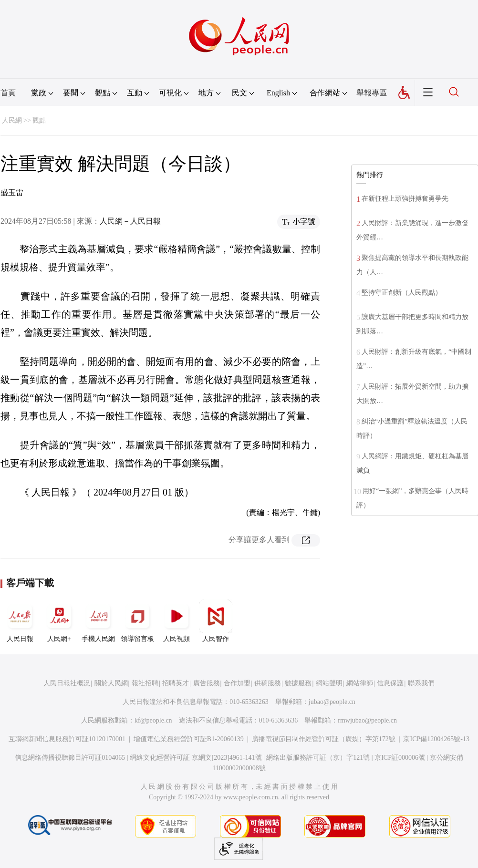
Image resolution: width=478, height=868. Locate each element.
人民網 (12, 120)
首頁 (8, 93)
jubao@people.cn (332, 702)
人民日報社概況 (67, 683)
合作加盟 (237, 683)
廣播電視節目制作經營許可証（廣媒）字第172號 (324, 739)
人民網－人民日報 (130, 221)
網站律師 (360, 683)
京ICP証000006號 (400, 758)
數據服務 (298, 683)
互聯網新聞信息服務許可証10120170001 (67, 739)
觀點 (39, 120)
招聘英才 (176, 683)
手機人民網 (98, 621)
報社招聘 (145, 683)
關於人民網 (111, 683)
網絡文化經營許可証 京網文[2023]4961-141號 (196, 758)
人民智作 (216, 621)
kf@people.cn (153, 720)
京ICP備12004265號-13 (436, 739)
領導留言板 (137, 621)
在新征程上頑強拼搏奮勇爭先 (405, 199)
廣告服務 (207, 683)
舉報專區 (372, 93)
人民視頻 (177, 621)
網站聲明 (329, 683)
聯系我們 (421, 683)
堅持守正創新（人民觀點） (402, 293)
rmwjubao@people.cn (367, 720)
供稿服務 (268, 683)
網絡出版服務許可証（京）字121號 (318, 758)
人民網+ (59, 621)
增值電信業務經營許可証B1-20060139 (189, 739)
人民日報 (20, 621)
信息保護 (390, 683)
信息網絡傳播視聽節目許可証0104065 (70, 758)
